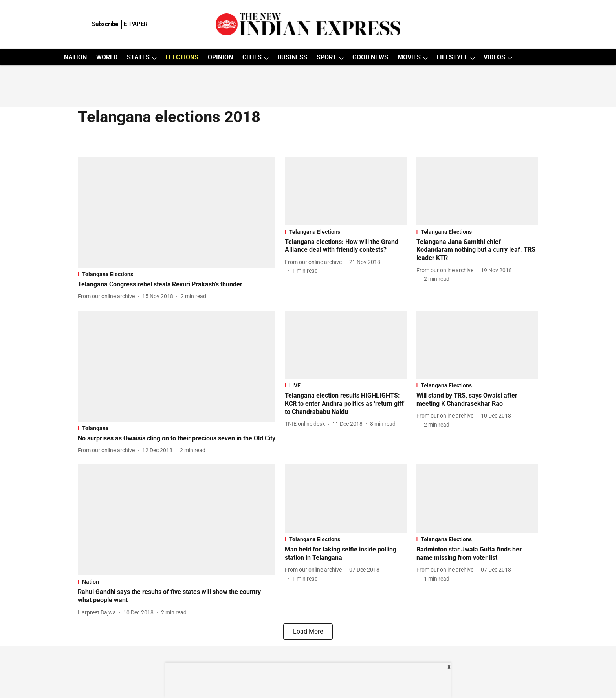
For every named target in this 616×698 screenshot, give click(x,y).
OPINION (220, 57)
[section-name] (177, 274)
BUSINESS (292, 57)
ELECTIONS (182, 57)
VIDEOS (494, 57)
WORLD (107, 57)
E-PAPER (136, 24)
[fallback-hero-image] (177, 212)
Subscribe (105, 24)
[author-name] (108, 296)
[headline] (177, 285)
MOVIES (409, 57)
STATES (138, 57)
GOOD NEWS (370, 57)
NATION (75, 57)
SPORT (327, 57)
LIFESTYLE (452, 57)
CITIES (252, 57)
